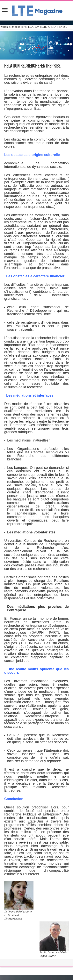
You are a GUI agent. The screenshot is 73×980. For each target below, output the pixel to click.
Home (5, 27)
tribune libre (19, 27)
